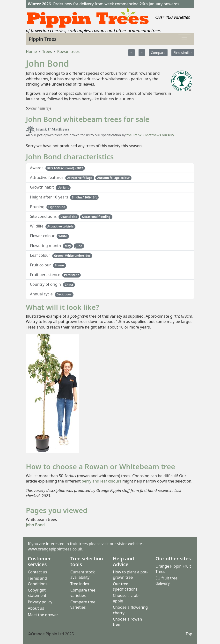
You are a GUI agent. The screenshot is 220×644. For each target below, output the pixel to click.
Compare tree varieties (83, 593)
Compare (158, 53)
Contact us (37, 572)
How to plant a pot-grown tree (130, 575)
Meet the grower (43, 615)
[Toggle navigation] (184, 39)
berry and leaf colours (102, 481)
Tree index (80, 584)
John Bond (35, 525)
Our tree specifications (125, 586)
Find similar (183, 53)
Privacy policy (40, 602)
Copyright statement (37, 593)
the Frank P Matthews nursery (150, 135)
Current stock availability (83, 575)
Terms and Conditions (38, 581)
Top (189, 634)
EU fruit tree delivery (166, 581)
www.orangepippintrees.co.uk (55, 549)
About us (36, 608)
